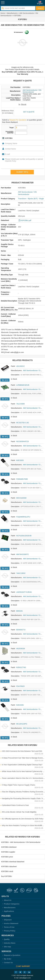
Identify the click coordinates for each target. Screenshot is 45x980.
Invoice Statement (10, 923)
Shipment (7, 920)
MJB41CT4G (21, 667)
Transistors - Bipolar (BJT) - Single (31, 199)
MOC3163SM (21, 498)
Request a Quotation (11, 955)
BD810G (19, 611)
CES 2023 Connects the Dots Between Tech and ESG (22, 751)
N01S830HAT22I (22, 441)
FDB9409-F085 (22, 479)
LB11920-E (20, 366)
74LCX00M (20, 404)
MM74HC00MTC (22, 554)
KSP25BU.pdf (26, 220)
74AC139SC (21, 573)
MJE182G (20, 460)
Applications (8, 911)
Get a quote (29, 112)
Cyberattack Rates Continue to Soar (15, 805)
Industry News (8, 943)
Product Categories (10, 904)
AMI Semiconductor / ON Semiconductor (32, 91)
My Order (6, 959)
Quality (6, 939)
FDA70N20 (20, 686)
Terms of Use (8, 927)
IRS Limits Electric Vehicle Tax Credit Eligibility (19, 812)
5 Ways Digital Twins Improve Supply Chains (19, 785)
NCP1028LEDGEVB (24, 536)
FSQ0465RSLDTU (23, 517)
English (40, 4)
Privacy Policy (8, 931)
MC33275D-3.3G (23, 423)
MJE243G (20, 705)
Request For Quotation (18, 120)
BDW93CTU (21, 630)
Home (3, 13)
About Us (6, 900)
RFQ (6, 380)
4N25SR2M (21, 649)
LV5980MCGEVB (23, 385)
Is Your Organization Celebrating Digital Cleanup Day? (22, 765)
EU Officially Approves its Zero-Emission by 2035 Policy (23, 819)
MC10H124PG (22, 724)
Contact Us (7, 963)
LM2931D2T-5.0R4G (24, 592)
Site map (6, 947)
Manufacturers (12, 13)
